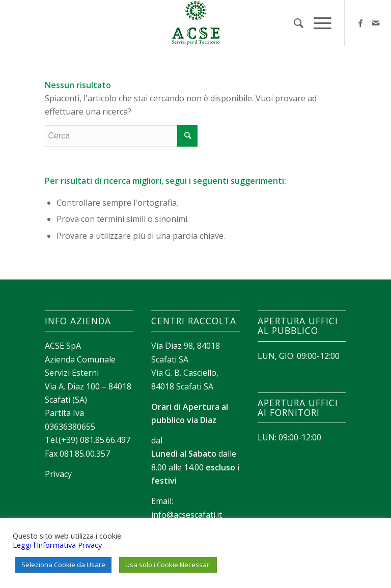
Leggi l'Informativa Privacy (57, 545)
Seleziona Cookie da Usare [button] (63, 565)
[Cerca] (294, 23)
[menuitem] (294, 23)
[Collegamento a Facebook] (360, 23)
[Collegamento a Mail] (376, 23)
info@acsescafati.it (187, 515)
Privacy (58, 474)
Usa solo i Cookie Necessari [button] (168, 565)
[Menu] (317, 23)
